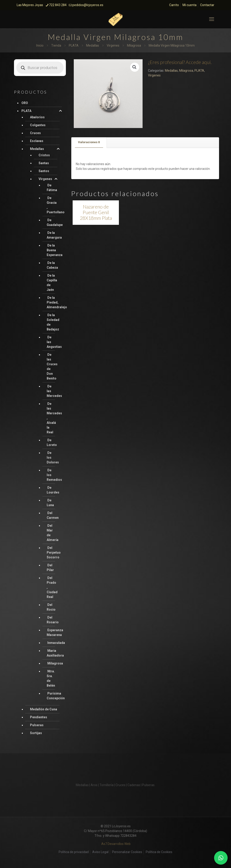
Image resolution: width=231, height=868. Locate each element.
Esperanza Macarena (55, 632)
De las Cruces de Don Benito (52, 366)
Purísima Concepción (56, 696)
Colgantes (38, 125)
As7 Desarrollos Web (116, 844)
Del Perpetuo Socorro (54, 553)
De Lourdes (53, 490)
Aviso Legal (100, 852)
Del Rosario (53, 620)
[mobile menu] (212, 19)
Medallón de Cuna (44, 709)
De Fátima (52, 188)
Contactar (207, 5)
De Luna (50, 503)
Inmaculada (56, 643)
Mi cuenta (189, 5)
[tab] (89, 142)
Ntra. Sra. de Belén (51, 678)
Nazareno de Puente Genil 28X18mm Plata (96, 212)
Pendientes (39, 717)
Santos (44, 171)
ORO (25, 103)
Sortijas (36, 733)
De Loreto (52, 442)
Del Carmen (53, 515)
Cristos (44, 155)
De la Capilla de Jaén (52, 283)
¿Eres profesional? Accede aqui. (180, 62)
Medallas (93, 45)
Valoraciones (89, 142)
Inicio (40, 45)
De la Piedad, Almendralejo (57, 302)
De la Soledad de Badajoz (53, 322)
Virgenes (113, 45)
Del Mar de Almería (53, 533)
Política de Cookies (159, 852)
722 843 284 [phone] (58, 5)
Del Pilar (50, 568)
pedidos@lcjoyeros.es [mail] (88, 5)
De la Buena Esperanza (55, 250)
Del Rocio (51, 607)
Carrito (174, 5)
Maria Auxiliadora (55, 653)
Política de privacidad (74, 852)
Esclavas (37, 141)
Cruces (35, 133)
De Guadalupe (55, 222)
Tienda (56, 45)
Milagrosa (134, 45)
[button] (135, 67)
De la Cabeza (52, 265)
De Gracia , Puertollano (56, 205)
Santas (44, 163)
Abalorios (37, 117)
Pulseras (37, 725)
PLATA (74, 45)
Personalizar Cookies (127, 852)
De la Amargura (54, 235)
